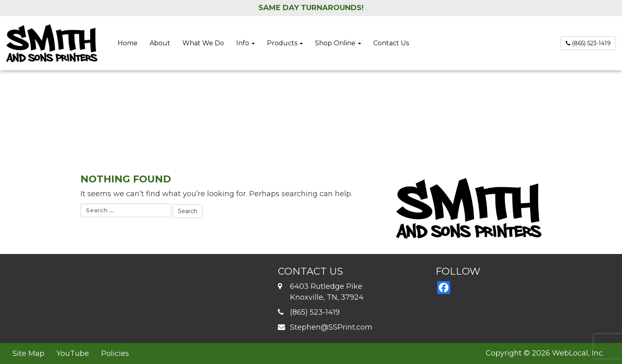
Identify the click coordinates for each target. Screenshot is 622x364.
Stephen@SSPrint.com (331, 327)
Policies (115, 353)
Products (285, 43)
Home (128, 43)
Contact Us (391, 43)
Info (245, 43)
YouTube (73, 353)
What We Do (203, 43)
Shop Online (338, 43)
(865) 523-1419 (588, 43)
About (160, 43)
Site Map (29, 353)
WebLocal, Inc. (578, 353)
